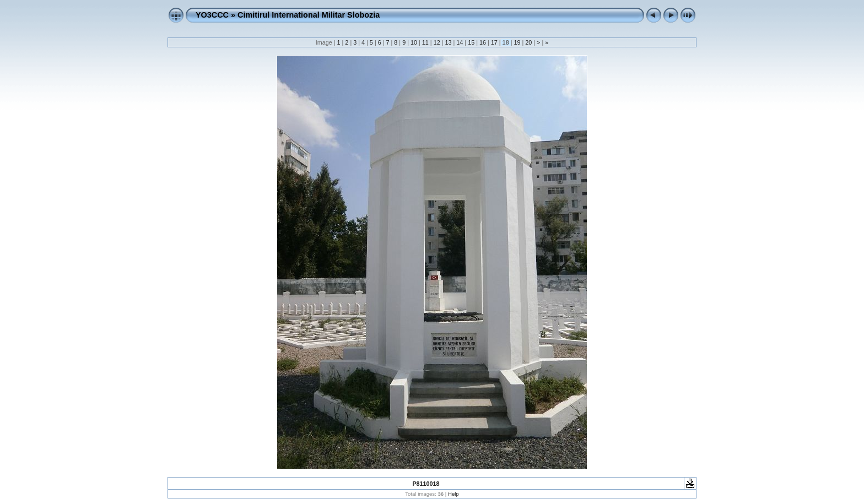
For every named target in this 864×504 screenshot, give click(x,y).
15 (471, 42)
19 (517, 42)
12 (437, 42)
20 (528, 42)
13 (448, 42)
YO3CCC (212, 15)
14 (460, 42)
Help (453, 494)
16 (483, 42)
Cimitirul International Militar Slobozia (309, 15)
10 (414, 42)
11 (425, 42)
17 (494, 42)
